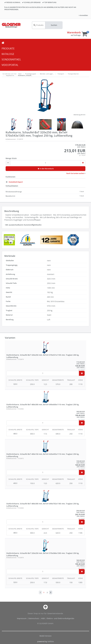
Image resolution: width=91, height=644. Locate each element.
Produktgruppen (31, 74)
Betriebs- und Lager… (47, 74)
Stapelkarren (10, 75)
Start (20, 74)
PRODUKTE (8, 48)
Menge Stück (11, 158)
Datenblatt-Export (14, 182)
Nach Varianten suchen (76, 173)
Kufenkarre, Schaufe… (25, 75)
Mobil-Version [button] (45, 636)
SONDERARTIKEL (11, 59)
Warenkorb (74, 32)
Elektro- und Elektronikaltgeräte (60, 618)
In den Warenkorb (46, 169)
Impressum (22, 618)
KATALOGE (8, 54)
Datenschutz (34, 618)
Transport (61, 74)
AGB (43, 618)
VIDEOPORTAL (10, 65)
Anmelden (83, 15)
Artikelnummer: (11, 139)
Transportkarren (73, 74)
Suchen (54, 25)
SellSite (51, 641)
